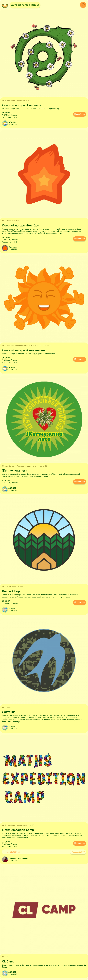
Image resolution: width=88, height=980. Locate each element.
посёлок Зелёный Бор (13, 587)
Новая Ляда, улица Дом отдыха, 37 (18, 101)
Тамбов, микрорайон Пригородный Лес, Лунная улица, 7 (27, 346)
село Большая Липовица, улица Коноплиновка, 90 (25, 466)
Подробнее (80, 114)
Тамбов (6, 707)
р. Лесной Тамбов (11, 221)
